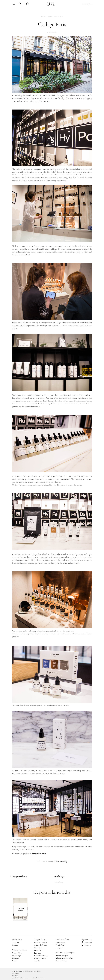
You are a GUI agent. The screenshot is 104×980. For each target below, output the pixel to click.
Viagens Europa (61, 961)
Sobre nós (16, 942)
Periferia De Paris (40, 942)
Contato (15, 945)
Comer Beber (17, 953)
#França (60, 882)
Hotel (14, 961)
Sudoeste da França (41, 956)
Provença (37, 953)
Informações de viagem (65, 952)
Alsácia (37, 961)
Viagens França (40, 939)
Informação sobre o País (64, 958)
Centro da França (40, 945)
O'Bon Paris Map (61, 861)
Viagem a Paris (51, 16)
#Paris (56, 882)
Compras (60, 16)
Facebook (86, 946)
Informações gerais (62, 956)
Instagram (87, 942)
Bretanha (37, 950)
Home (43, 16)
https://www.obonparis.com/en (34, 853)
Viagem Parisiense (20, 950)
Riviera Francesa (40, 958)
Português (88, 4)
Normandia (38, 948)
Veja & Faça (17, 956)
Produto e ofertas (63, 939)
